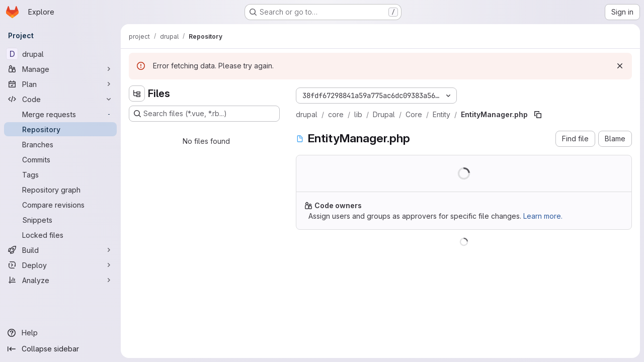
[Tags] (60, 174)
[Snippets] (60, 220)
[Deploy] (60, 265)
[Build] (60, 250)
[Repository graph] (60, 190)
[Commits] (60, 159)
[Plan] (60, 84)
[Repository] (60, 129)
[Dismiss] (620, 66)
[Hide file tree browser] (137, 94)
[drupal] (60, 54)
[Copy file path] (538, 115)
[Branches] (60, 144)
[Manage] (60, 69)
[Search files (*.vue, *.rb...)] (204, 114)
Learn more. (543, 216)
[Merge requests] (60, 114)
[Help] (60, 333)
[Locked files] (60, 235)
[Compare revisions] (60, 205)
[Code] (60, 99)
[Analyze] (60, 280)
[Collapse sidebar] (60, 349)
